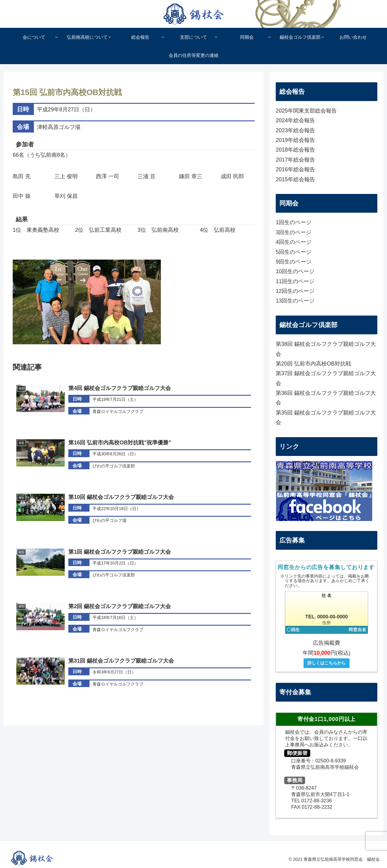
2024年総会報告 (295, 120)
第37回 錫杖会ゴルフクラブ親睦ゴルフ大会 (326, 378)
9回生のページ (294, 262)
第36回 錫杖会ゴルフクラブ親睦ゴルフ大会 (326, 398)
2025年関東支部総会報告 (306, 111)
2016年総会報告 (295, 169)
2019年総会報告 (295, 140)
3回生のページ (294, 232)
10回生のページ (295, 271)
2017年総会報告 (295, 160)
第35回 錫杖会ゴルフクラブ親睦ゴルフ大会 (326, 418)
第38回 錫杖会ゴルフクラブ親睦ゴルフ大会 (326, 349)
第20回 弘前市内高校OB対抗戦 (313, 364)
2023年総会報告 (295, 130)
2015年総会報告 (295, 179)
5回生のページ (294, 252)
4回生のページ (294, 242)
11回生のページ (295, 281)
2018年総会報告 (295, 150)
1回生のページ (294, 222)
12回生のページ (295, 291)
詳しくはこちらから (327, 663)
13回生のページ (295, 301)
